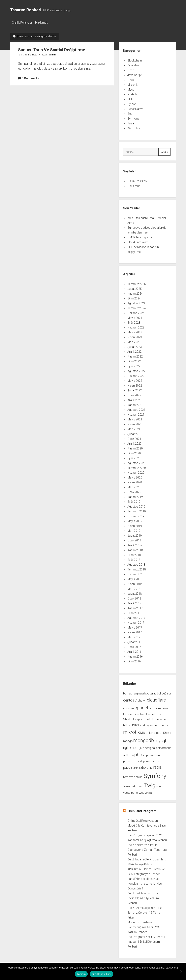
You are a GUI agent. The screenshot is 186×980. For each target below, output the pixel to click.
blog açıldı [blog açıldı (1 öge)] (139, 693)
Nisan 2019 (135, 525)
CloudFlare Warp (138, 241)
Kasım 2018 (135, 549)
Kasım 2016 (135, 656)
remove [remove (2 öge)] (128, 776)
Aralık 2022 (134, 351)
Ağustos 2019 (136, 506)
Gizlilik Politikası (22, 23)
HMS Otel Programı (140, 236)
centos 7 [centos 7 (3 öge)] (130, 699)
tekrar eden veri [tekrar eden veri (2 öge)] (133, 785)
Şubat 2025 (135, 288)
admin (52, 53)
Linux (131, 79)
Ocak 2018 (134, 597)
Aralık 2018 (134, 544)
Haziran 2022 (136, 375)
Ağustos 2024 (136, 302)
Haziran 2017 (136, 622)
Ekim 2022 (134, 360)
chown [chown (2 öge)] (142, 699)
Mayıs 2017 (135, 627)
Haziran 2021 (136, 414)
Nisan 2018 (135, 583)
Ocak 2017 (134, 646)
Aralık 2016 (134, 651)
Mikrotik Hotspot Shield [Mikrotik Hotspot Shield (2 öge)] (156, 732)
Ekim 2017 (134, 612)
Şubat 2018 (135, 593)
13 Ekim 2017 (32, 53)
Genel (131, 69)
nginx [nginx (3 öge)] (127, 746)
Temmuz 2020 (137, 467)
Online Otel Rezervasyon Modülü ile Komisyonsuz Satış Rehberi (147, 825)
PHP (130, 98)
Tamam (81, 974)
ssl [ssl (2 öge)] (141, 776)
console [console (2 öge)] (129, 707)
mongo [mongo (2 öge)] (128, 740)
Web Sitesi (134, 127)
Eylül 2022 (134, 365)
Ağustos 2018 (136, 564)
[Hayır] (181, 971)
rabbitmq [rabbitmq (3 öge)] (146, 766)
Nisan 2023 (135, 336)
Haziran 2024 (136, 312)
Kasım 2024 (135, 293)
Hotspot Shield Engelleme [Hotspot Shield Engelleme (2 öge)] (149, 718)
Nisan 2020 (135, 481)
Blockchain (135, 59)
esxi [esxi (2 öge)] (130, 713)
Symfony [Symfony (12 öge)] (155, 775)
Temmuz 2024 (137, 307)
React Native (135, 108)
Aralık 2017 (134, 602)
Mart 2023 (134, 341)
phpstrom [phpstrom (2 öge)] (130, 760)
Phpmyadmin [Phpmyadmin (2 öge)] (151, 754)
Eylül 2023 (134, 322)
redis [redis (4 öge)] (157, 766)
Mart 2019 (134, 530)
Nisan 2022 (135, 385)
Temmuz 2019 (137, 510)
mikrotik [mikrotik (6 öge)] (131, 731)
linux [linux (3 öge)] (134, 724)
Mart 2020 (134, 486)
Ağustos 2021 (136, 409)
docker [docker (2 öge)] (157, 707)
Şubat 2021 (135, 433)
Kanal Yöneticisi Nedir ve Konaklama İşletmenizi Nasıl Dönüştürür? (145, 883)
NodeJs (132, 93)
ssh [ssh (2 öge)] (136, 776)
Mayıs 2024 (135, 317)
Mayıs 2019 (135, 520)
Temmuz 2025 (137, 283)
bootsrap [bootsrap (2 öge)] (150, 692)
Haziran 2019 (136, 515)
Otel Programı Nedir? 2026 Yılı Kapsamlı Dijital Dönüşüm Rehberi (146, 941)
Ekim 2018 (134, 554)
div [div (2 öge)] (150, 707)
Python (132, 103)
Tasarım (133, 122)
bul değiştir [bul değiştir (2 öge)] (164, 692)
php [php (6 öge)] (138, 754)
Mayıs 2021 (135, 418)
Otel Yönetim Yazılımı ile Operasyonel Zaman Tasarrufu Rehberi (147, 849)
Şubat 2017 (135, 641)
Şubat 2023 (135, 346)
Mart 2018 (134, 588)
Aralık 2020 (134, 443)
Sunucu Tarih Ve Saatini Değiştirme (52, 49)
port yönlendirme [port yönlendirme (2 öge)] (148, 760)
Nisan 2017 (135, 631)
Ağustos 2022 (136, 370)
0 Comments (30, 77)
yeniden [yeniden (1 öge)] (149, 792)
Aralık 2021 (134, 399)
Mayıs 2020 (135, 476)
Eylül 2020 (134, 457)
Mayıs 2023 (135, 331)
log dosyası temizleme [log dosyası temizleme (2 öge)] (153, 724)
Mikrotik (132, 83)
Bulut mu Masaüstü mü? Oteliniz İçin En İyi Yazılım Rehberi (143, 897)
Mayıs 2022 (135, 380)
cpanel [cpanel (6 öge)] (141, 707)
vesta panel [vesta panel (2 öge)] (131, 791)
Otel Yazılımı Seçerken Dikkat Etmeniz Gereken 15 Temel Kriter (145, 912)
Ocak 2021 (134, 438)
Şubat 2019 (135, 535)
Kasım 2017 (135, 607)
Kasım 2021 (135, 404)
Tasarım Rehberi (26, 10)
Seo (130, 113)
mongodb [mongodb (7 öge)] (144, 739)
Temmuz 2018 (137, 568)
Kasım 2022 (135, 356)
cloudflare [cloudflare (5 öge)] (156, 699)
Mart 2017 (134, 636)
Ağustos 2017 (136, 617)
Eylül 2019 (134, 501)
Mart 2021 (134, 428)
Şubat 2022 (135, 389)
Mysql (131, 88)
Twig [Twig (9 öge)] (150, 784)
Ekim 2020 (134, 452)
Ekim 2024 (134, 297)
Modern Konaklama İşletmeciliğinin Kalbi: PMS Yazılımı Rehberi (144, 926)
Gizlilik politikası (102, 974)
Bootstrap (134, 64)
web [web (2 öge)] (142, 791)
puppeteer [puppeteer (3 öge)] (131, 766)
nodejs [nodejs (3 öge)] (137, 746)
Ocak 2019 (134, 539)
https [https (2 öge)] (127, 724)
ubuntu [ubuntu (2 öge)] (161, 785)
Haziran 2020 (136, 472)
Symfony (133, 117)
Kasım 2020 (135, 447)
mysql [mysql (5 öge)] (160, 739)
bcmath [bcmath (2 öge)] (128, 692)
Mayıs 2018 (135, 578)
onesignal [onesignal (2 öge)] (149, 747)
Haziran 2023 (136, 326)
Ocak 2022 (134, 394)
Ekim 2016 (134, 660)
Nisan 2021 (135, 423)
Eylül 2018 (134, 559)
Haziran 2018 (136, 573)
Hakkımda (43, 23)
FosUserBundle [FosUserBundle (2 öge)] (144, 713)
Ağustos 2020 (136, 462)
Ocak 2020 (134, 491)
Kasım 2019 (135, 496)
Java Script (134, 74)
